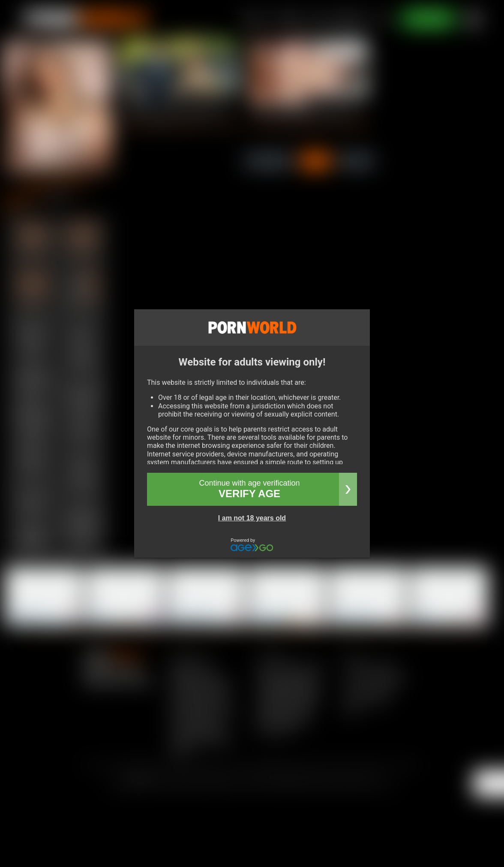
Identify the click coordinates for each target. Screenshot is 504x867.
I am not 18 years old (252, 518)
